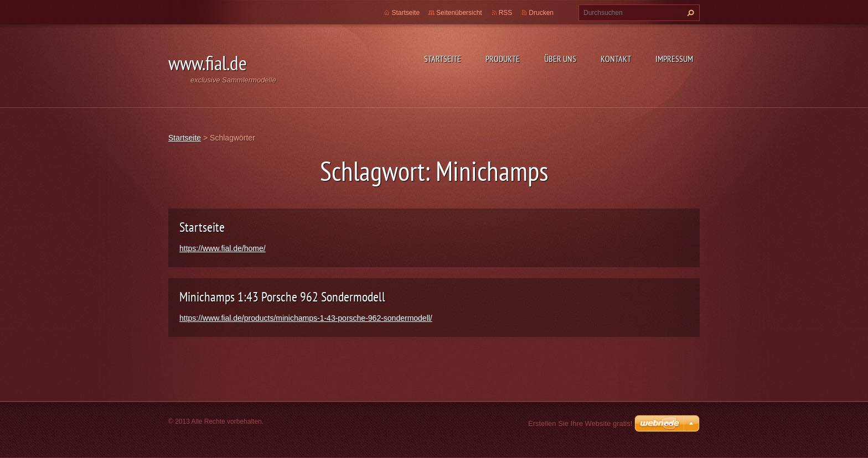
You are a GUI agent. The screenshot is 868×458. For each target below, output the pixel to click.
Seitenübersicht (459, 13)
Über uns (560, 59)
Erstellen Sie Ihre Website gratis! (580, 423)
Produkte (503, 59)
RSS (506, 13)
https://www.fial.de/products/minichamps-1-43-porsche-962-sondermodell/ (306, 318)
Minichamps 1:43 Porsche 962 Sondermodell (282, 297)
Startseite (443, 59)
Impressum (674, 59)
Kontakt (616, 59)
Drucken (541, 13)
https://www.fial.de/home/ (223, 248)
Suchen (689, 13)
